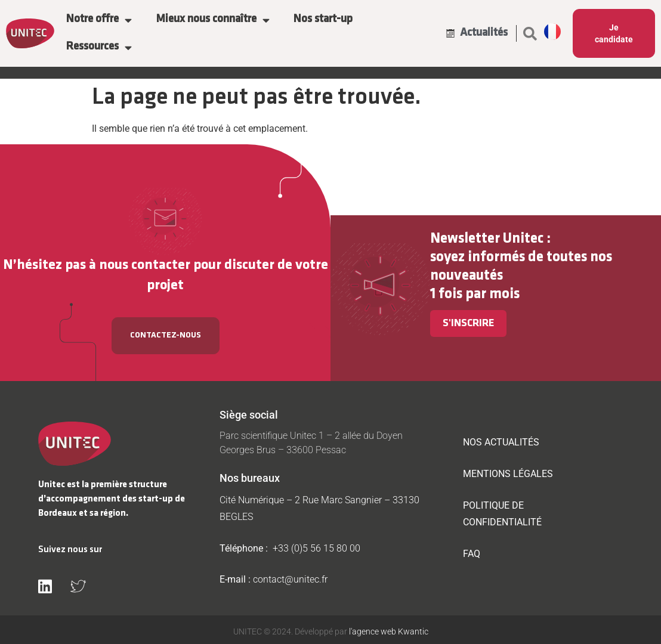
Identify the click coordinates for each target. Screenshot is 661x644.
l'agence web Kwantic (388, 631)
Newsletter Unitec (487, 239)
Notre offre (99, 20)
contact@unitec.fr (290, 579)
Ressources (99, 47)
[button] (530, 33)
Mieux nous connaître (213, 20)
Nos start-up (323, 19)
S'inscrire (468, 323)
